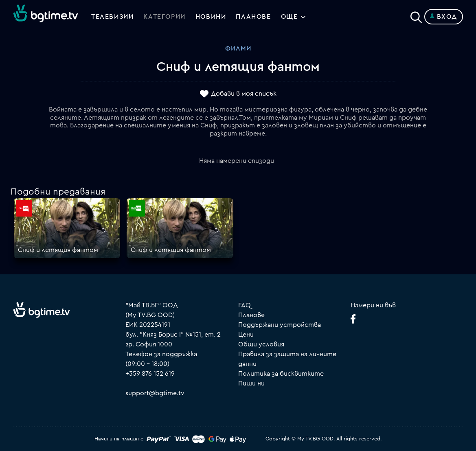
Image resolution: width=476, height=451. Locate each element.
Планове (251, 315)
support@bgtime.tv (155, 393)
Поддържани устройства (280, 325)
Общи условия (261, 344)
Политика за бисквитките (281, 374)
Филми (238, 48)
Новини (211, 17)
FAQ (245, 305)
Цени (246, 335)
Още (290, 17)
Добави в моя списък (244, 94)
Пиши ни (251, 383)
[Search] (416, 15)
